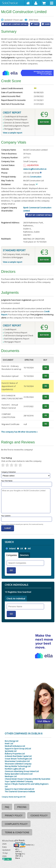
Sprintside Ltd (11, 751)
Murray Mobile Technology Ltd (18, 766)
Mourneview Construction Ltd (17, 761)
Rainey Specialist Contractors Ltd (19, 774)
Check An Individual (16, 599)
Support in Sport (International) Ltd (19, 789)
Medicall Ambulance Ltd (15, 746)
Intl (29, 548)
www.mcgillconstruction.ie (35, 169)
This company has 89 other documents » (19, 432)
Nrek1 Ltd (9, 744)
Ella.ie (18, 858)
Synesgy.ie (19, 854)
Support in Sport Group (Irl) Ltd (18, 749)
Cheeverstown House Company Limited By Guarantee (27, 779)
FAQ (7, 807)
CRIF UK (18, 856)
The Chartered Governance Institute (20, 792)
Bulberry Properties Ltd (15, 754)
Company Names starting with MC (14, 797)
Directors (24, 555)
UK (22, 548)
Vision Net (19, 843)
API (17, 849)
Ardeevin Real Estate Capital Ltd (18, 756)
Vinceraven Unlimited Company (18, 764)
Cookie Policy (39, 815)
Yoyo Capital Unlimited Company (19, 781)
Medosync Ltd (11, 776)
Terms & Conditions (17, 832)
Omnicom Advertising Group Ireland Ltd (22, 771)
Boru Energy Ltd (11, 741)
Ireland (12, 548)
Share (47, 24)
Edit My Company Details (16, 24)
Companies (12, 555)
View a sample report (12, 133)
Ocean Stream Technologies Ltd (18, 759)
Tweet (36, 24)
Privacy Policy (14, 815)
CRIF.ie (18, 851)
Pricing (22, 807)
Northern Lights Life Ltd (15, 769)
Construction (36, 177)
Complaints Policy (16, 824)
